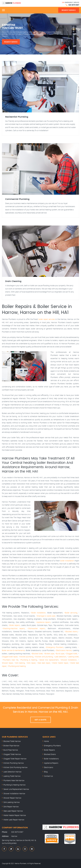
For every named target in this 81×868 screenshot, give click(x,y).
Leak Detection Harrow (12, 772)
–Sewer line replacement (48, 660)
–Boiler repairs (14, 625)
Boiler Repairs (49, 750)
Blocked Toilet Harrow (12, 741)
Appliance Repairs (51, 763)
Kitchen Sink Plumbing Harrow (15, 767)
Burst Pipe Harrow (11, 750)
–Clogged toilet (71, 654)
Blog (46, 772)
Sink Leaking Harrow (12, 802)
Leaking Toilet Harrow (12, 776)
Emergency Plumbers (52, 746)
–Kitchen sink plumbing (43, 657)
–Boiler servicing (71, 613)
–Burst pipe (60, 654)
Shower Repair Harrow (12, 798)
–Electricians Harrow (63, 650)
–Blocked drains (71, 631)
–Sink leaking (19, 663)
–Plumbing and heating (16, 666)
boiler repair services (47, 319)
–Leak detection (60, 657)
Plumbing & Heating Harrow (15, 785)
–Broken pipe (49, 654)
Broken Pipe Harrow (11, 746)
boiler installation (67, 561)
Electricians (49, 767)
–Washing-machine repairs (13, 628)
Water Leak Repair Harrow (14, 820)
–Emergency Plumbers (54, 647)
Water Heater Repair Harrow (15, 815)
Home (46, 741)
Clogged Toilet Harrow (12, 754)
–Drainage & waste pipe (46, 616)
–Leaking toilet (73, 657)
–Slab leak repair (43, 663)
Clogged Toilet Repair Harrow (15, 759)
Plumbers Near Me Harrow (14, 780)
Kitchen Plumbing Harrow (14, 763)
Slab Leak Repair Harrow (13, 811)
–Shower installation (68, 660)
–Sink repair (31, 663)
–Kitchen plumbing (26, 657)
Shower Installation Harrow (14, 793)
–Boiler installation (38, 613)
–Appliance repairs (43, 622)
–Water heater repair (60, 663)
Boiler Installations (51, 759)
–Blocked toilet (37, 654)
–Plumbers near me (10, 660)
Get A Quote (40, 720)
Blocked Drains (50, 754)
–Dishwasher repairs (36, 628)
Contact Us (48, 776)
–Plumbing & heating (28, 660)
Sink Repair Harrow (11, 807)
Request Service (11, 42)
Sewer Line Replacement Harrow (16, 789)
